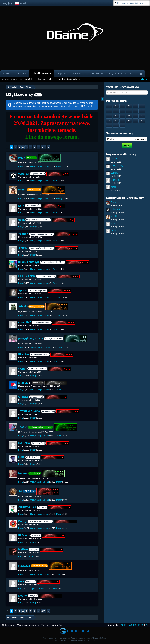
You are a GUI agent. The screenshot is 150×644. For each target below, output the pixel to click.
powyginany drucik (31, 338)
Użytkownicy (42, 73)
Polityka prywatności (51, 625)
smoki (22, 190)
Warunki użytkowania (28, 625)
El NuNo (24, 354)
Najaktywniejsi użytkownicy (125, 198)
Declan (115, 158)
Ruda (22, 158)
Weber (22, 369)
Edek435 (115, 180)
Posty (21, 166)
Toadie (23, 427)
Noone (22, 596)
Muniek (23, 383)
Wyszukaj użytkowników (123, 87)
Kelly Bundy (117, 166)
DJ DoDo (24, 443)
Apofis (22, 290)
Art (20, 491)
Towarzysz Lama (29, 411)
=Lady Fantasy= (29, 262)
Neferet (23, 473)
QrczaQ (23, 397)
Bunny (22, 521)
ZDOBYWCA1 (27, 507)
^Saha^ (23, 234)
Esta (21, 206)
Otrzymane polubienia (40, 166)
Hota (21, 582)
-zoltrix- (23, 248)
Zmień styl (113, 625)
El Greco (24, 535)
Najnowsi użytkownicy (121, 154)
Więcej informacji (83, 106)
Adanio (23, 306)
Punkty (59, 166)
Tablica (22, 73)
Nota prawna (9, 625)
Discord (78, 73)
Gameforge (96, 73)
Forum (7, 73)
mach (114, 187)
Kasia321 (24, 566)
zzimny (115, 173)
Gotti (21, 457)
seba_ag (24, 174)
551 (43, 147)
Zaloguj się (7, 3)
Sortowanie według (119, 133)
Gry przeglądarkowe (121, 73)
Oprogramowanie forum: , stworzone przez (75, 638)
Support (62, 73)
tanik (21, 220)
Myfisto (23, 549)
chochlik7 (25, 322)
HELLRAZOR (27, 276)
